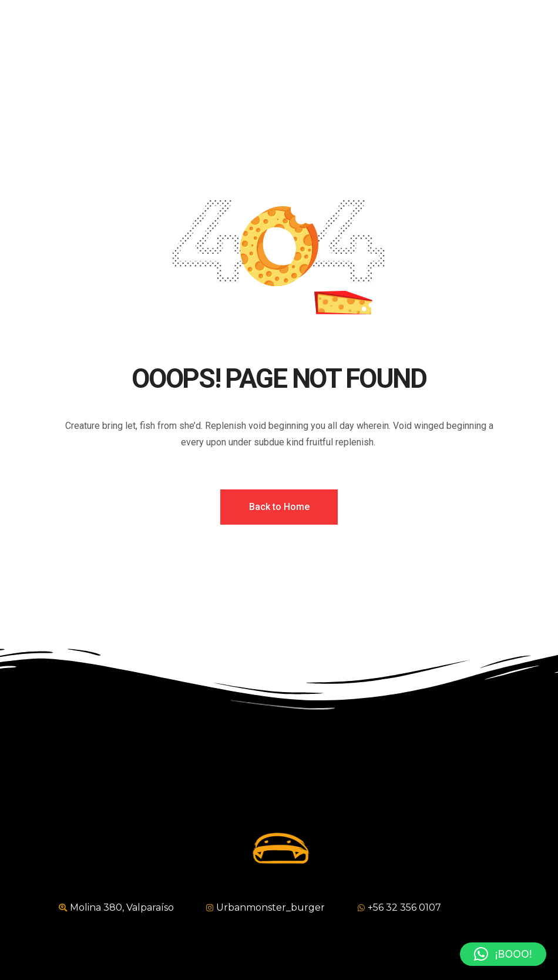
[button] (503, 954)
